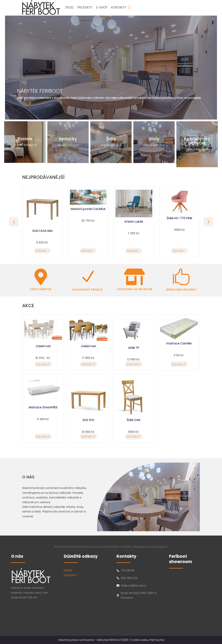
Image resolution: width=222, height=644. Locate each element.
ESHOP (68, 570)
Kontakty (119, 7)
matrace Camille (179, 343)
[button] (208, 222)
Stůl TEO (88, 420)
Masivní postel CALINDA (133, 209)
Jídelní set (43, 346)
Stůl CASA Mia (87, 231)
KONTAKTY (71, 575)
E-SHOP (102, 7)
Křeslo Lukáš (179, 222)
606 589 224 (129, 578)
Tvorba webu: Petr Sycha (147, 640)
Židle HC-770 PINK (42, 218)
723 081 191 (128, 570)
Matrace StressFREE (43, 407)
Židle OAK (134, 420)
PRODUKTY (85, 7)
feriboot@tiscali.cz (133, 586)
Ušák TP (134, 348)
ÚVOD (69, 7)
